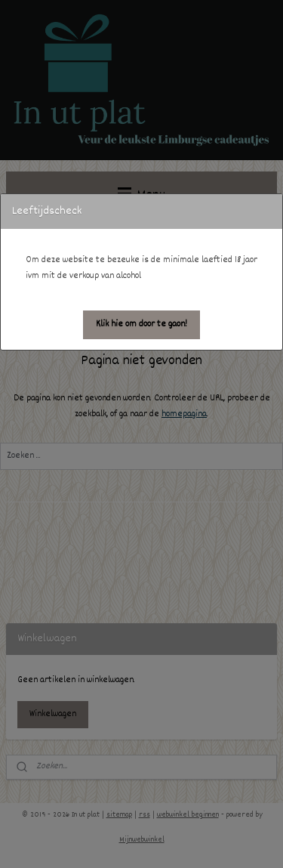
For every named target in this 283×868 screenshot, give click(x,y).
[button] (141, 325)
